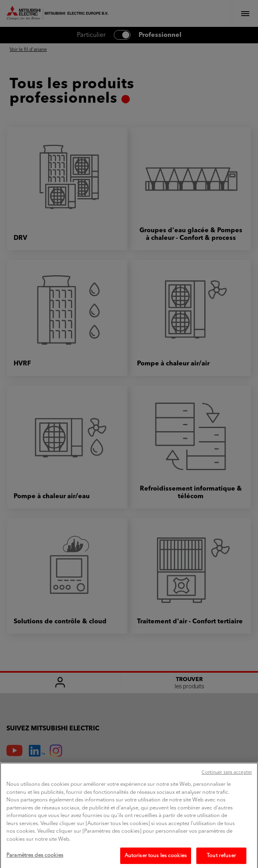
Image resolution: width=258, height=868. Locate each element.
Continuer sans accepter (227, 778)
